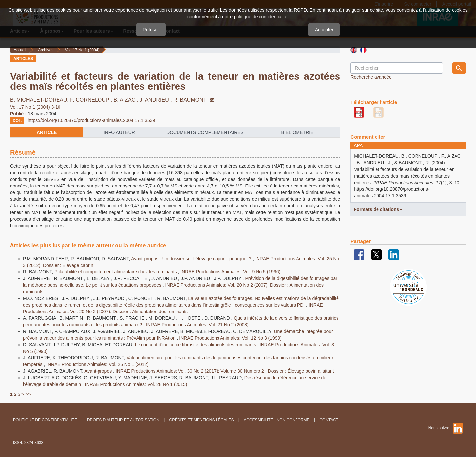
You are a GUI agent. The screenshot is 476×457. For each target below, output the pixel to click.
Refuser (151, 30)
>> (28, 394)
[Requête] (397, 68)
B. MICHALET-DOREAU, (40, 100)
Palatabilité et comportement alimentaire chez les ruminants (116, 272)
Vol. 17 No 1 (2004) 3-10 (35, 107)
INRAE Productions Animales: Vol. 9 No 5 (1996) (230, 272)
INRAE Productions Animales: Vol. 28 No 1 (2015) (136, 384)
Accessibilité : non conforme (277, 420)
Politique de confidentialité (45, 420)
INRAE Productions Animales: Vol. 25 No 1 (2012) (98, 364)
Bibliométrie (297, 132)
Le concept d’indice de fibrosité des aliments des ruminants (196, 345)
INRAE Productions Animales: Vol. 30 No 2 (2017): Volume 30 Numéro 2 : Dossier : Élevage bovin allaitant (225, 371)
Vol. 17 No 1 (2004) (82, 50)
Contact (329, 420)
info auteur (119, 132)
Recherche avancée (371, 77)
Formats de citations (378, 209)
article (47, 132)
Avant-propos (99, 371)
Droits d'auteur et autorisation (123, 420)
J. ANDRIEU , (157, 100)
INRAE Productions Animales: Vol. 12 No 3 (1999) (230, 338)
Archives (46, 50)
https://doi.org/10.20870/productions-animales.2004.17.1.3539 (91, 120)
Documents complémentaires (205, 132)
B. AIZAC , (127, 100)
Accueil (20, 50)
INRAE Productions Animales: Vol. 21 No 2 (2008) (197, 325)
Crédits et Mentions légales (202, 420)
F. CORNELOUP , (92, 100)
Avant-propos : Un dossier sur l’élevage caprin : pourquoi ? (192, 259)
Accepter (324, 30)
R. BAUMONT (194, 100)
